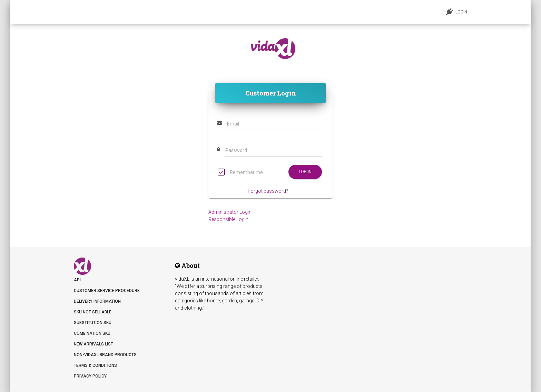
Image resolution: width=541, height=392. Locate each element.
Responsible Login (228, 219)
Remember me (240, 173)
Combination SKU (92, 333)
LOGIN (457, 12)
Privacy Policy (90, 376)
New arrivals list (94, 344)
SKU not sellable (93, 312)
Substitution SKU (93, 323)
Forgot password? (268, 191)
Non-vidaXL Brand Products (105, 355)
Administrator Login (230, 212)
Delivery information (97, 301)
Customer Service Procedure (107, 291)
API (77, 280)
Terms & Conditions (95, 365)
